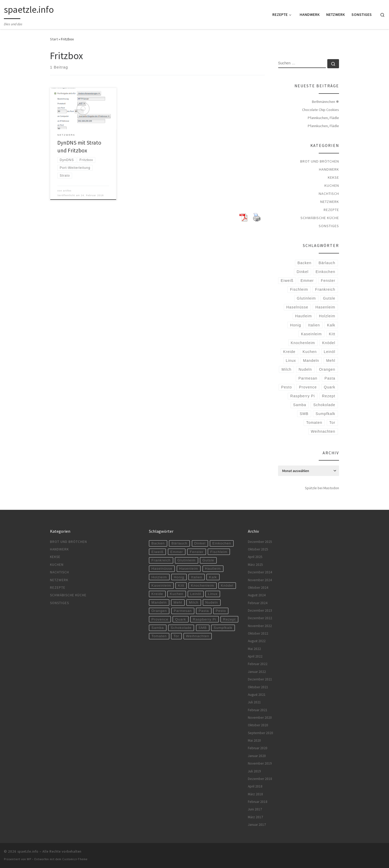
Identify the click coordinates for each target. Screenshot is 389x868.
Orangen (327, 369)
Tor (332, 423)
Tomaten (314, 423)
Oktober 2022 (258, 633)
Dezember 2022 (260, 618)
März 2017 (255, 817)
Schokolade (324, 405)
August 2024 (257, 595)
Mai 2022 (254, 649)
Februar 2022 (258, 664)
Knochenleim (303, 343)
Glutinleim (306, 298)
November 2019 (260, 763)
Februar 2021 (258, 710)
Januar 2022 (257, 672)
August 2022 (257, 641)
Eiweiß (287, 281)
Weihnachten (323, 431)
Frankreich (325, 289)
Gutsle (329, 298)
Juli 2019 (254, 771)
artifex (67, 191)
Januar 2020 (257, 756)
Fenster (328, 281)
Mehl (331, 361)
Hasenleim (325, 307)
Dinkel (303, 272)
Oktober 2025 (258, 549)
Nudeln (305, 369)
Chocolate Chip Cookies (321, 110)
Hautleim (304, 316)
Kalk (331, 325)
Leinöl (330, 352)
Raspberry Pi (303, 396)
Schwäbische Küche (320, 218)
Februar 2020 (258, 748)
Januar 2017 (257, 825)
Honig (296, 325)
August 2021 (257, 695)
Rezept (328, 396)
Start (54, 39)
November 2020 (260, 718)
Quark (330, 387)
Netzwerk (330, 202)
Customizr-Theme (75, 859)
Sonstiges (329, 226)
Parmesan (308, 378)
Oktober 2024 (258, 588)
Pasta (330, 378)
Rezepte (331, 210)
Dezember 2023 (260, 610)
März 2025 (255, 565)
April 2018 (255, 786)
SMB (304, 414)
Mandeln (311, 361)
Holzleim (327, 316)
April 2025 (255, 557)
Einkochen (325, 272)
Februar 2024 (258, 603)
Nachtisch (329, 194)
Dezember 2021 (260, 679)
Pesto (287, 387)
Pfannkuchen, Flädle (323, 118)
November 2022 (260, 626)
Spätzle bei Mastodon (322, 488)
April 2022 (255, 656)
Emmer (307, 281)
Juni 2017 (255, 809)
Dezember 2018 (260, 779)
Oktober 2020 (258, 725)
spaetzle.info (28, 851)
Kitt (332, 334)
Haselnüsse (297, 307)
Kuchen (332, 185)
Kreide (289, 352)
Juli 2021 (254, 702)
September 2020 (261, 733)
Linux (291, 361)
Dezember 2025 (260, 542)
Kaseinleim (311, 334)
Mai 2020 (254, 740)
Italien (314, 325)
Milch (286, 369)
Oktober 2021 (258, 687)
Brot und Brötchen (320, 161)
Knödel (329, 343)
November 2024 (260, 580)
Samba (300, 405)
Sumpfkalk (325, 414)
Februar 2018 (258, 802)
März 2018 (255, 794)
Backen (305, 263)
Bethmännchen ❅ (325, 102)
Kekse (333, 177)
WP (29, 859)
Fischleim (299, 289)
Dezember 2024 (260, 572)
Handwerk (329, 169)
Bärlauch (327, 263)
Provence (308, 387)
